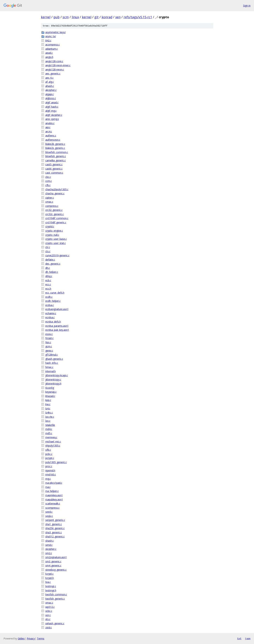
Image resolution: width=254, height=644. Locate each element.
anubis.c (50, 123)
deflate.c (50, 260)
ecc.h (48, 289)
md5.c (49, 433)
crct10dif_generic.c (56, 222)
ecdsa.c (50, 305)
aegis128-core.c (54, 61)
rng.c (48, 479)
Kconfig (50, 388)
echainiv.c (51, 313)
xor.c (48, 615)
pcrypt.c (50, 458)
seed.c (49, 512)
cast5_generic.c (54, 164)
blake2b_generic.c (55, 144)
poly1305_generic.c (56, 462)
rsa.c (48, 487)
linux (75, 17)
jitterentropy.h (53, 384)
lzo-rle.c (50, 417)
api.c (48, 127)
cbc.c (48, 177)
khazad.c (50, 396)
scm (66, 17)
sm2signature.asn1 (56, 557)
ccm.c (49, 181)
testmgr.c (51, 586)
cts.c (48, 251)
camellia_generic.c (56, 160)
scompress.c (52, 508)
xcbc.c (49, 611)
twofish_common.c (56, 594)
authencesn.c (53, 140)
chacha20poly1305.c (57, 189)
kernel (46, 17)
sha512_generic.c (55, 536)
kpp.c (48, 400)
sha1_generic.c (54, 524)
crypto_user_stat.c (56, 243)
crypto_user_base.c (56, 239)
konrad (107, 17)
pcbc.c (49, 454)
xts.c (48, 619)
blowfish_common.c (57, 152)
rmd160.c (51, 474)
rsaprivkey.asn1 (54, 495)
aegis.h (49, 57)
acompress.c (53, 45)
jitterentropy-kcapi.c (57, 375)
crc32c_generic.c (55, 214)
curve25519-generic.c (57, 255)
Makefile (50, 425)
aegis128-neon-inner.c (58, 65)
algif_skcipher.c (54, 115)
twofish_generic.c (55, 599)
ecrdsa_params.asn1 (57, 326)
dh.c (48, 268)
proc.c (49, 466)
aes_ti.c (49, 78)
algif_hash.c (52, 107)
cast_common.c (54, 173)
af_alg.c (50, 82)
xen (118, 17)
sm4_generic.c (53, 565)
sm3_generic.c (53, 561)
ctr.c (48, 247)
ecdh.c (49, 297)
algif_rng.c (51, 111)
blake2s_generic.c (55, 148)
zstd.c (49, 627)
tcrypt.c (49, 574)
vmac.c (49, 603)
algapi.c (50, 94)
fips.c (48, 342)
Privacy (31, 638)
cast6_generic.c (54, 169)
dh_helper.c (52, 272)
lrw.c (48, 404)
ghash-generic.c (54, 359)
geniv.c (49, 351)
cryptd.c (50, 226)
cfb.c (48, 185)
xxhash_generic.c (55, 623)
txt (239, 638)
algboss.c (51, 98)
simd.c (49, 545)
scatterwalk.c (53, 503)
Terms (41, 638)
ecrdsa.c (50, 317)
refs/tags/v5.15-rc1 (138, 17)
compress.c (52, 206)
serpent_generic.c (55, 520)
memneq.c (51, 437)
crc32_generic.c (54, 210)
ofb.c (48, 450)
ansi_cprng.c (52, 119)
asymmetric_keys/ (56, 32)
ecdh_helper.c (53, 301)
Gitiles (21, 638)
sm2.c (49, 553)
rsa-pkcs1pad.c (54, 483)
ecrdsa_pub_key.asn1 (57, 330)
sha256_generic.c (55, 528)
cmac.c (49, 202)
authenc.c (51, 135)
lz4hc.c (49, 413)
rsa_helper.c (52, 491)
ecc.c (48, 284)
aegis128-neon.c (55, 69)
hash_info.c (52, 363)
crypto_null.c (52, 235)
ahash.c (50, 86)
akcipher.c (51, 90)
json (248, 638)
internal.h (51, 371)
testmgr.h (51, 590)
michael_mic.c (53, 441)
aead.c (49, 53)
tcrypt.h (50, 578)
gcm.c (49, 346)
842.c (48, 40)
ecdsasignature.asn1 (57, 309)
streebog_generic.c (56, 570)
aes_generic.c (53, 73)
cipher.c (50, 198)
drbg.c (49, 276)
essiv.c (49, 334)
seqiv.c (49, 516)
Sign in (247, 6)
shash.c (50, 541)
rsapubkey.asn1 (54, 499)
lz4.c (48, 408)
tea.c (48, 582)
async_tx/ (51, 36)
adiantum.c (52, 49)
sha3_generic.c (54, 532)
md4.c (49, 429)
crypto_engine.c (54, 231)
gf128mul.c (52, 355)
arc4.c (49, 131)
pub (57, 17)
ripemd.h (50, 470)
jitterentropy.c (53, 379)
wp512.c (50, 607)
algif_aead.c (52, 102)
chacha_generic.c (55, 193)
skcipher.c (51, 549)
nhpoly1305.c (53, 446)
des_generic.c (53, 264)
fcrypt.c (49, 338)
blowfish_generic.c (56, 156)
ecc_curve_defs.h (55, 293)
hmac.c (49, 367)
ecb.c (48, 280)
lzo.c (48, 421)
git (97, 17)
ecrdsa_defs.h (53, 322)
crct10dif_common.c (57, 218)
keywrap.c (51, 392)
